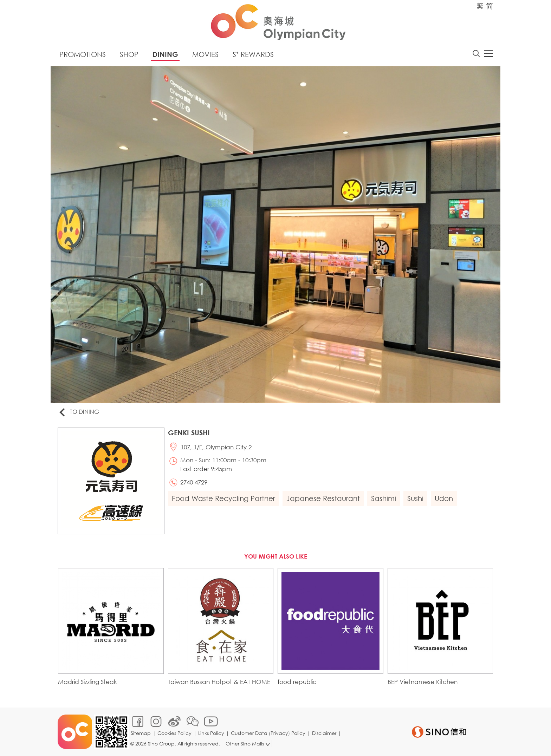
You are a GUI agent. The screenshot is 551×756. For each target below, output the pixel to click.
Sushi (415, 498)
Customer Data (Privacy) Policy (268, 733)
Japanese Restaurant (323, 498)
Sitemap (141, 733)
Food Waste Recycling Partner (223, 498)
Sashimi (384, 498)
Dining (165, 54)
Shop (129, 54)
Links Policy (211, 733)
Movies (205, 54)
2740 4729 (194, 482)
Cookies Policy (174, 733)
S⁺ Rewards (253, 54)
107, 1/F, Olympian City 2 (216, 447)
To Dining (79, 412)
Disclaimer (324, 733)
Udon (444, 498)
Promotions (83, 54)
